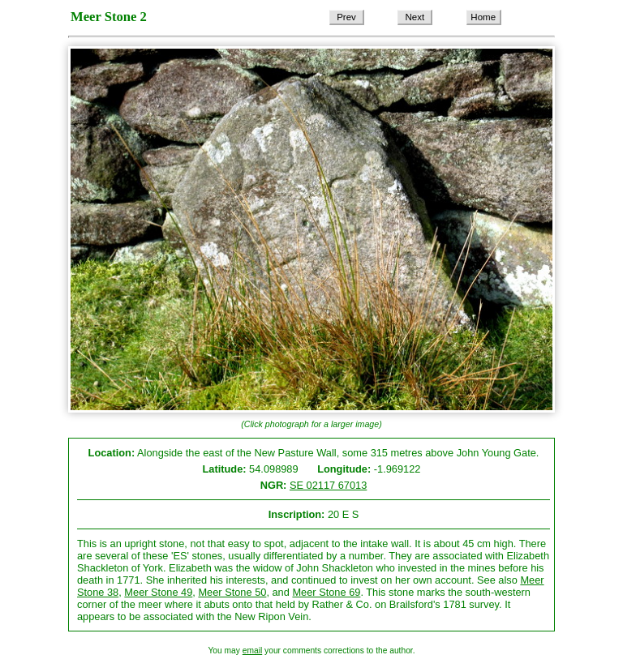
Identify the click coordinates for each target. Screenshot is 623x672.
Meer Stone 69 (326, 592)
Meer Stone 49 (158, 592)
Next (415, 17)
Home (483, 17)
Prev (346, 17)
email (252, 651)
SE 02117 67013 (328, 485)
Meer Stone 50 (232, 592)
